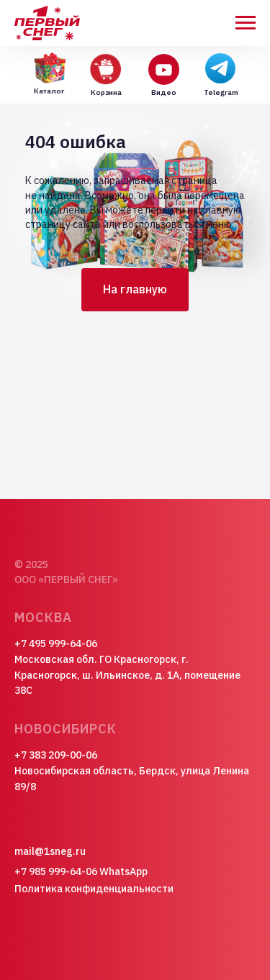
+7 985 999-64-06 (56, 871)
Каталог (49, 91)
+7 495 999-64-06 (56, 644)
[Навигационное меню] (246, 23)
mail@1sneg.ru (50, 851)
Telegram (221, 92)
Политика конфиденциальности (94, 889)
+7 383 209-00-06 (56, 755)
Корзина (106, 92)
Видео (164, 92)
